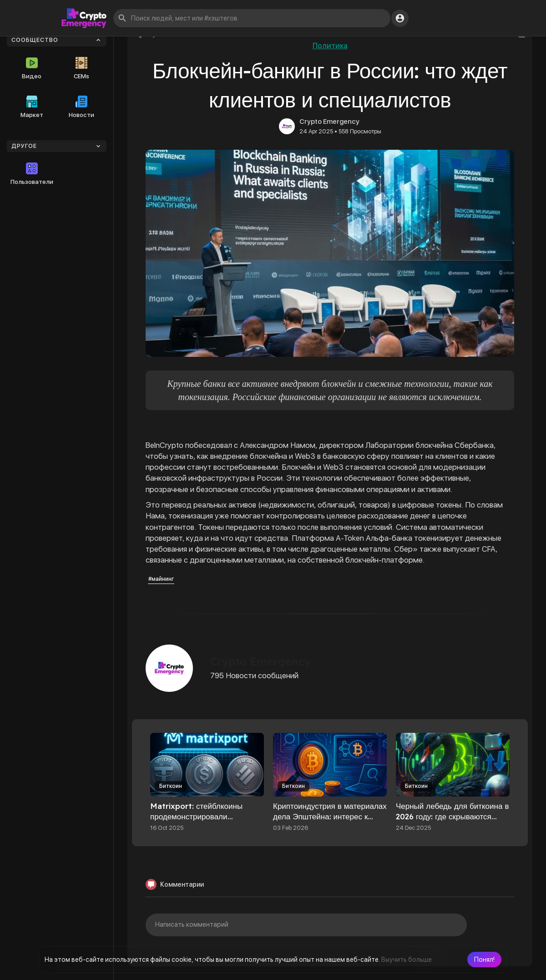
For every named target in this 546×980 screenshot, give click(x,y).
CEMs (81, 68)
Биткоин (171, 786)
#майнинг (161, 579)
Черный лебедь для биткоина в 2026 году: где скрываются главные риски (452, 816)
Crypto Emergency (329, 122)
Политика (330, 46)
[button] (484, 960)
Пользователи (32, 174)
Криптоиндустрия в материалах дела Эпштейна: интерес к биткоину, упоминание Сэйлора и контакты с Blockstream (330, 822)
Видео (32, 68)
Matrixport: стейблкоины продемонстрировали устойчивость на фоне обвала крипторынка (204, 822)
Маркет (32, 107)
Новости (81, 107)
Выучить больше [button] (407, 960)
